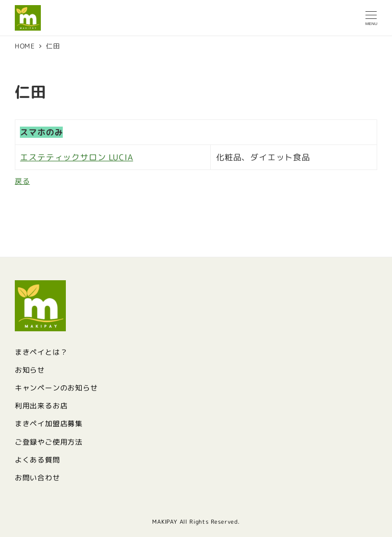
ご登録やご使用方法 (49, 442)
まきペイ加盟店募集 (49, 424)
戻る (22, 181)
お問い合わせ (38, 478)
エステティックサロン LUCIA (76, 157)
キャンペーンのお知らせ (56, 388)
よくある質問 (38, 460)
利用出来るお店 (41, 406)
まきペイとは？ (41, 352)
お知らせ (30, 370)
